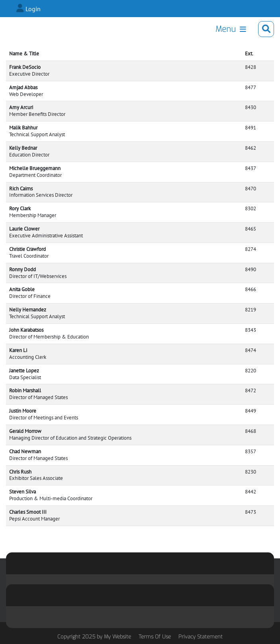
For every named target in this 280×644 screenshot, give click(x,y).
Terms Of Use (155, 637)
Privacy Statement (201, 637)
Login (33, 9)
